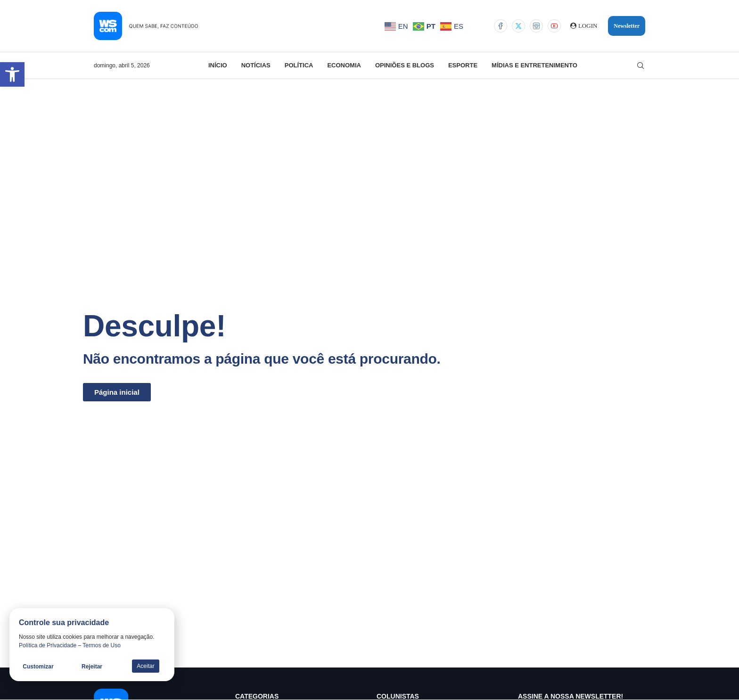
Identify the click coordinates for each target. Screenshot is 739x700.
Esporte (463, 65)
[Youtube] (554, 26)
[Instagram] (536, 26)
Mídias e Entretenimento (534, 65)
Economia (344, 65)
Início (218, 65)
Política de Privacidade (48, 645)
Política (299, 65)
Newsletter (627, 26)
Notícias (256, 65)
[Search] (640, 65)
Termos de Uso (102, 645)
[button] (12, 74)
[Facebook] (501, 26)
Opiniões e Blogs (405, 65)
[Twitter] (518, 26)
